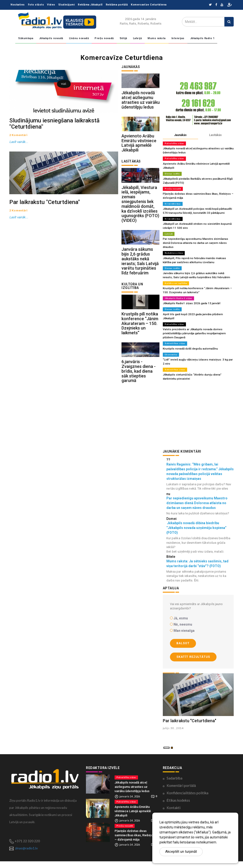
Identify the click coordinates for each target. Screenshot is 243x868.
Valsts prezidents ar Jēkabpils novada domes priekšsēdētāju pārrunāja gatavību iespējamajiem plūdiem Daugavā (198, 319)
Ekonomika (171, 340)
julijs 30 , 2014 (173, 735)
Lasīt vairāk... (18, 164)
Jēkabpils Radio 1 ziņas (178, 289)
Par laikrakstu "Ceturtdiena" (45, 247)
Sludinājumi (67, 5)
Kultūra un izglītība (176, 274)
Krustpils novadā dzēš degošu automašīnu (189, 334)
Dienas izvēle (172, 173)
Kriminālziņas (173, 202)
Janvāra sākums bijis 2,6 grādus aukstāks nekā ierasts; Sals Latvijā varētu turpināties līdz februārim (140, 292)
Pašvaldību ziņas (174, 143)
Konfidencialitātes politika (188, 800)
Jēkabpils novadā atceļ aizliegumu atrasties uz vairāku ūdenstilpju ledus (141, 108)
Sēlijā (123, 38)
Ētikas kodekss (178, 807)
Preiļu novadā (104, 38)
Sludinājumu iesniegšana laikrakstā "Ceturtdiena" (54, 146)
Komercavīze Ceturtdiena (149, 5)
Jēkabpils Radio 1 (202, 38)
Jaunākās (180, 135)
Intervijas (178, 38)
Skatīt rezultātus (193, 641)
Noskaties (18, 5)
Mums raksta (157, 38)
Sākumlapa (26, 38)
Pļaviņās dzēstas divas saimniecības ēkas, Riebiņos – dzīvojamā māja (135, 842)
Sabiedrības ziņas (175, 329)
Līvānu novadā (79, 38)
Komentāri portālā (181, 792)
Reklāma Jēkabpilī (90, 5)
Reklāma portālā (117, 5)
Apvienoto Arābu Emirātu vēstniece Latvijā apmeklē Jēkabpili (139, 158)
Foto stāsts (36, 5)
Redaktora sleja (174, 245)
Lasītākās (215, 135)
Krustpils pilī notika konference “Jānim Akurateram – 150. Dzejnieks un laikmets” (140, 362)
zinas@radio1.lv (26, 855)
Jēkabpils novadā (51, 38)
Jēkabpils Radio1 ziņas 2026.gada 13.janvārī (190, 294)
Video (51, 5)
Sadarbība (174, 785)
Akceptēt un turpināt (181, 852)
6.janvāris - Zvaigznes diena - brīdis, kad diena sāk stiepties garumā (139, 418)
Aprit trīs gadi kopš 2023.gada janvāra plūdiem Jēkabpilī (197, 305)
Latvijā (137, 38)
